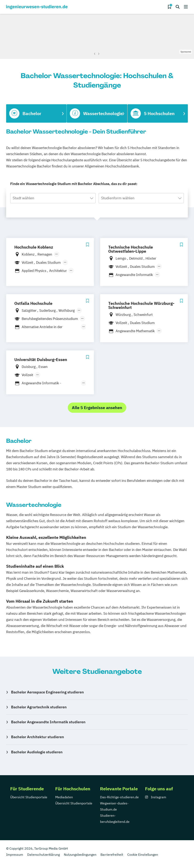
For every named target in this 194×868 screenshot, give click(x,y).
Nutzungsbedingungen (80, 855)
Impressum (15, 855)
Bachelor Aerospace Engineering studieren (47, 692)
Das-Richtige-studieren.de (119, 797)
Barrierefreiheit (112, 855)
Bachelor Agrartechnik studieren (39, 707)
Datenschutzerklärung (43, 855)
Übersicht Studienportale (29, 797)
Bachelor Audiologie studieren (37, 752)
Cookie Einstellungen (143, 855)
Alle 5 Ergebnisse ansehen (97, 408)
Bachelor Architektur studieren (38, 737)
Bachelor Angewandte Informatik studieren (48, 722)
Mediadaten (64, 797)
